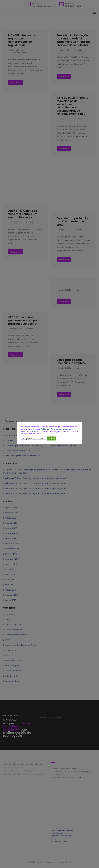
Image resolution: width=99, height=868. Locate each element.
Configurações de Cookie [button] (33, 439)
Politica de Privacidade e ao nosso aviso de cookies (47, 430)
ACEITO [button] (52, 439)
